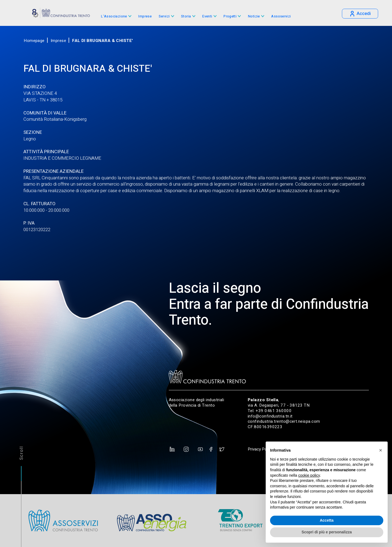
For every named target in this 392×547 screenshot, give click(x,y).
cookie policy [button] (309, 475)
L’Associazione (114, 16)
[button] (381, 450)
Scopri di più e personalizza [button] (327, 532)
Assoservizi (281, 16)
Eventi (207, 16)
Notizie (254, 16)
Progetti (230, 16)
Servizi (164, 16)
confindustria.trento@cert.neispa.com (284, 421)
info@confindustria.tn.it (270, 416)
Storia (186, 16)
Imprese (145, 16)
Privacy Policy (260, 449)
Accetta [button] (327, 520)
